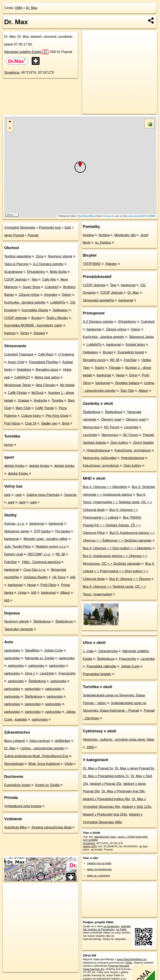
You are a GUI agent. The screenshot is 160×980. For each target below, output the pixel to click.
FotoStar (11, 562)
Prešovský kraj (50, 228)
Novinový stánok (60, 256)
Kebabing (24, 370)
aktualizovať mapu (105, 837)
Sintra (25, 333)
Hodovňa (40, 400)
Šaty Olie (127, 391)
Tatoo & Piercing (16, 264)
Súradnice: (12, 73)
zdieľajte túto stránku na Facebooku (107, 928)
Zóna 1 (30, 673)
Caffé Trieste (45, 408)
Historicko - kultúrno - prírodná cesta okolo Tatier (119, 740)
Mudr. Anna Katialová (44, 764)
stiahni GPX (90, 846)
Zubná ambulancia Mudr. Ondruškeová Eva (36, 756)
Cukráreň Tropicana (19, 354)
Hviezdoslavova (98, 450)
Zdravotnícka (108, 651)
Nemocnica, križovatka (100, 458)
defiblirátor (63, 741)
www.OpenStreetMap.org (132, 959)
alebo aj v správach (99, 876)
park (7, 495)
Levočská (47, 673)
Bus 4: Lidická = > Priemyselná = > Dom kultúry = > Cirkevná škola (119, 571)
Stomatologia (14, 764)
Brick (66, 423)
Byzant (36, 318)
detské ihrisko (14, 466)
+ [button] (10, 122)
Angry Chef (16, 362)
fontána (88, 235)
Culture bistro (31, 416)
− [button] (10, 129)
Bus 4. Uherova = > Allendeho (105, 487)
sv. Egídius (103, 243)
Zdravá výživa (29, 295)
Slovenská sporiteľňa (98, 300)
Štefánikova (42, 621)
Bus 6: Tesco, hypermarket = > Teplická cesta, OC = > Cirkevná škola (117, 502)
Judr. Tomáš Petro (18, 547)
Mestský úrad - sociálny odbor (46, 539)
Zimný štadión (144, 443)
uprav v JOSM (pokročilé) (133, 837)
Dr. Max (32, 8)
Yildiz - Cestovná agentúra (41, 562)
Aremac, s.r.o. (14, 524)
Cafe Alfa (49, 279)
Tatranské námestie (19, 629)
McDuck (37, 393)
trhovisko (51, 295)
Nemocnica (91, 427)
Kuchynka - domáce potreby (25, 302)
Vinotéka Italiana (127, 383)
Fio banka (62, 531)
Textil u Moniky (57, 318)
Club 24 (31, 423)
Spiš (68, 228)
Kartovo (10, 333)
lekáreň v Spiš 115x (137, 807)
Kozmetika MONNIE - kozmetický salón (33, 325)
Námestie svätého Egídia (26, 52)
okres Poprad (14, 235)
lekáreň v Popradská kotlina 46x (107, 799)
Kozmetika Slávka (35, 310)
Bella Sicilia (58, 272)
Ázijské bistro (135, 345)
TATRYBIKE (92, 264)
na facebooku (111, 926)
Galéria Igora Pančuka (43, 495)
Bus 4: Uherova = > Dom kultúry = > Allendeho (117, 548)
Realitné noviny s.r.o (51, 547)
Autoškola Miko (16, 827)
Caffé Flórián (17, 393)
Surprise (70, 495)
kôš (73, 577)
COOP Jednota (15, 279)
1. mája (88, 651)
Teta (34, 279)
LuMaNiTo (58, 302)
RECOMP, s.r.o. (39, 554)
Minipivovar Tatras (18, 385)
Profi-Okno (48, 585)
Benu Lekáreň (15, 741)
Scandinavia (13, 272)
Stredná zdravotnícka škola (52, 827)
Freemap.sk (107, 216)
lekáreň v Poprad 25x (106, 784)
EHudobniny (36, 272)
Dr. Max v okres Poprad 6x (134, 768)
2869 (90, 747)
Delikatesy (60, 310)
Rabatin (111, 264)
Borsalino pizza (47, 370)
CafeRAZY (22, 377)
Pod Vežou (12, 423)
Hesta (31, 585)
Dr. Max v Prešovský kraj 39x (123, 791)
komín (9, 445)
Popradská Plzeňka (43, 362)
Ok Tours (59, 577)
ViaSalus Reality (36, 577)
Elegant (39, 333)
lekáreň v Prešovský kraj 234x (105, 814)
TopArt (99, 368)
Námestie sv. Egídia (39, 658)
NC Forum (112, 427)
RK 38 (60, 554)
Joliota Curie (53, 650)
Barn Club (23, 408)
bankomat (37, 524)
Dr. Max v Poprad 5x (98, 768)
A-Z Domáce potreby (48, 264)
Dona (133, 375)
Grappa (23, 400)
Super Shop (31, 287)
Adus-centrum (40, 741)
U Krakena (66, 354)
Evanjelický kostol (17, 785)
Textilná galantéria (18, 256)
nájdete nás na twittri (99, 863)
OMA (19, 8)
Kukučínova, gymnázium (133, 450)
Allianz (65, 593)
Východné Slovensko (20, 228)
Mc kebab (67, 385)
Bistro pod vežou (47, 377)
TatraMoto (32, 650)
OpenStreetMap (86, 216)
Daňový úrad (14, 554)
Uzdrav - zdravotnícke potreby (42, 748)
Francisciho (67, 673)
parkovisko (12, 650)
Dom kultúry (119, 443)
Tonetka (57, 400)
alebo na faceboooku (99, 869)
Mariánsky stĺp (125, 235)
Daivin (67, 295)
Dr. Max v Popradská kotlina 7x (106, 776)
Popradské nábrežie (101, 666)
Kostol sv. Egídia (47, 785)
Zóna (39, 256)
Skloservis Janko (17, 531)
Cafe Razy (46, 354)
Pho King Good (57, 416)
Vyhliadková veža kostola (23, 806)
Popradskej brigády (97, 674)
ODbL (129, 963)
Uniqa (22, 593)
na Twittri (121, 929)
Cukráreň (52, 287)
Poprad (33, 235)
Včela (69, 764)
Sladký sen (49, 423)
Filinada (115, 368)
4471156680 (90, 840)
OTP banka (42, 531)
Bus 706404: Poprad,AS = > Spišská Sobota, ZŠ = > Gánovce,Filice (112, 525)
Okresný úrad (111, 419)
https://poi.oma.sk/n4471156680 (139, 216)
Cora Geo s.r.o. (35, 570)
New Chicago (46, 385)
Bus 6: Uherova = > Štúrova (130, 579)
